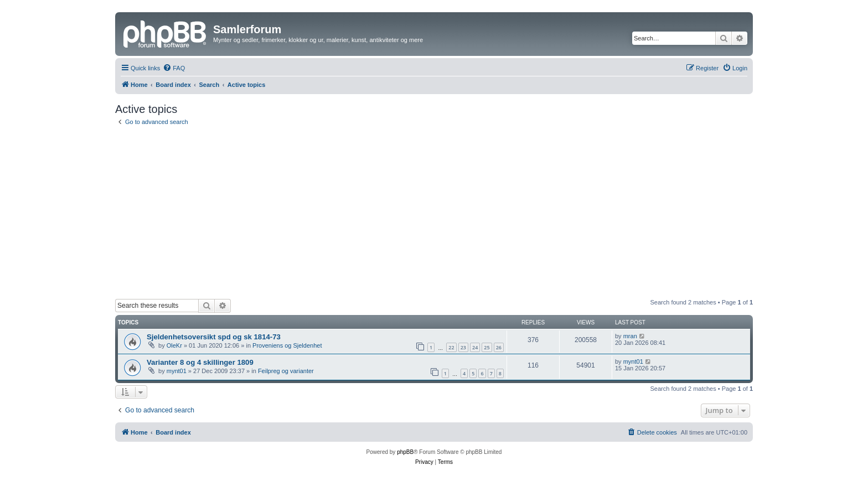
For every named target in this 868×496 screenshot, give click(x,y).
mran (630, 336)
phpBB (405, 452)
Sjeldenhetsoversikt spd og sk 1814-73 (214, 337)
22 (451, 347)
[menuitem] (174, 68)
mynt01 (177, 371)
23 (463, 347)
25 (487, 347)
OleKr (174, 345)
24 (475, 347)
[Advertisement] (434, 213)
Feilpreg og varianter (286, 371)
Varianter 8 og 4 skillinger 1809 (200, 362)
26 (499, 347)
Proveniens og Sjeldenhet (287, 345)
